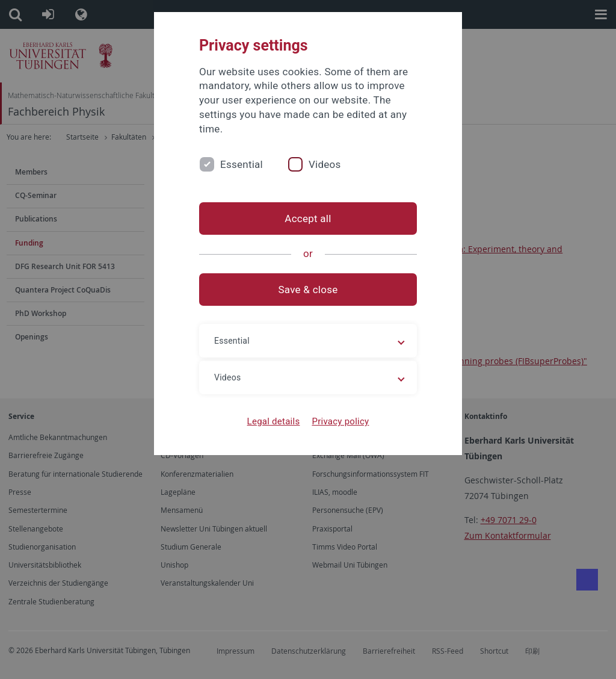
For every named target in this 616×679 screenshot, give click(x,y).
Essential (242, 164)
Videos (325, 164)
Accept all (308, 219)
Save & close (308, 290)
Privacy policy (340, 421)
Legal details (274, 421)
